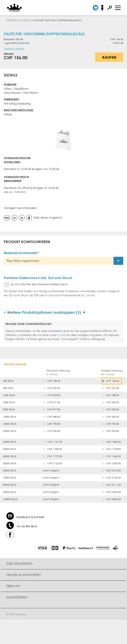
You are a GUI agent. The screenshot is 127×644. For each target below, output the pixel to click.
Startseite (12, 20)
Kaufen (109, 57)
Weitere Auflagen (14, 49)
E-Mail (61, 335)
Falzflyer (25, 20)
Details (90, 295)
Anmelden (103, 8)
